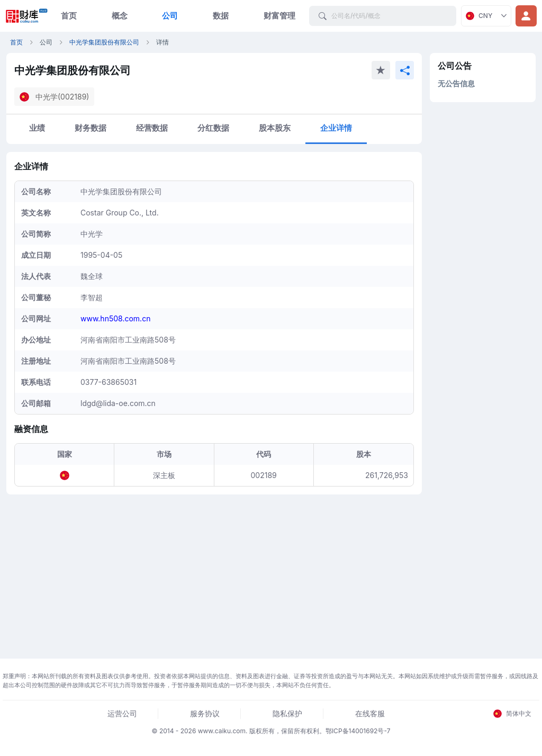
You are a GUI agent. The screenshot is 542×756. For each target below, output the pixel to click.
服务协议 (205, 713)
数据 (221, 16)
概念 (120, 16)
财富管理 (279, 16)
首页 (69, 16)
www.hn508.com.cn (115, 318)
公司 (170, 16)
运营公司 (122, 713)
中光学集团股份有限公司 (104, 42)
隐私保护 (287, 713)
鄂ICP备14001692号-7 (358, 731)
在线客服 (370, 713)
